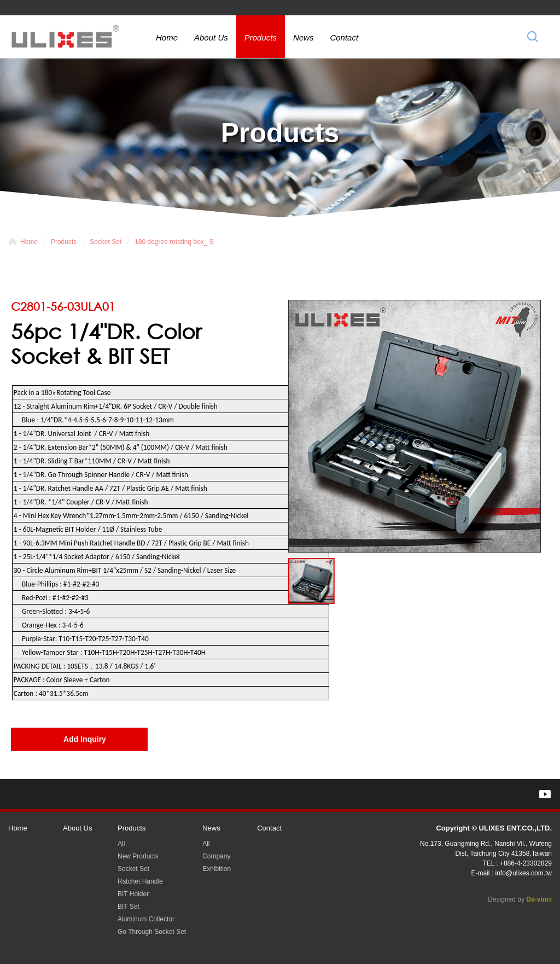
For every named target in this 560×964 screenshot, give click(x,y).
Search (533, 36)
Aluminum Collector (146, 919)
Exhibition (217, 869)
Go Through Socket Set (152, 932)
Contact (344, 37)
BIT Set (129, 907)
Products (261, 37)
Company (216, 856)
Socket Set (106, 242)
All (121, 844)
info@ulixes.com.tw (523, 873)
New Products (138, 856)
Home (167, 37)
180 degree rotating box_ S (174, 242)
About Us (211, 37)
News (304, 37)
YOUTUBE (545, 794)
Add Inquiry (85, 739)
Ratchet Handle (140, 881)
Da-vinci (539, 899)
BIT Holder (133, 894)
